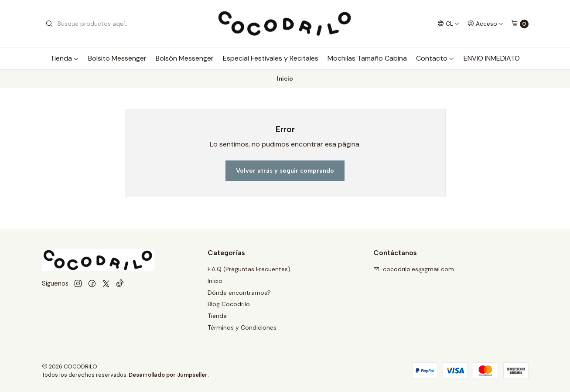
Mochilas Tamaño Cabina (367, 58)
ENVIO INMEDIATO (492, 58)
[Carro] (520, 24)
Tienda (65, 58)
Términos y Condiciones (242, 327)
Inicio (215, 281)
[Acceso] (486, 24)
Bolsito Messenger (117, 58)
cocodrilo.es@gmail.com (414, 269)
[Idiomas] (449, 24)
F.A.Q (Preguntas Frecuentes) (249, 269)
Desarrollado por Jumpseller (168, 375)
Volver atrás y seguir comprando (285, 170)
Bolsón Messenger (185, 58)
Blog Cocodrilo (229, 304)
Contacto (435, 58)
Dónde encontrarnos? (239, 293)
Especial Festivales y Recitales (271, 58)
